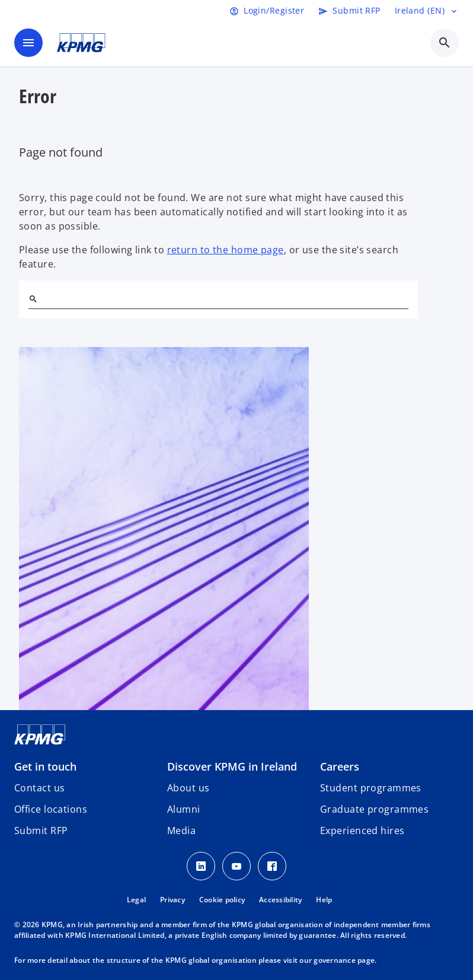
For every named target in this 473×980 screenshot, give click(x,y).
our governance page (337, 960)
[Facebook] (272, 866)
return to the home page (226, 250)
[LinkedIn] (201, 866)
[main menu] (28, 43)
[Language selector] (427, 11)
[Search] (33, 299)
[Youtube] (237, 866)
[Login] (267, 11)
